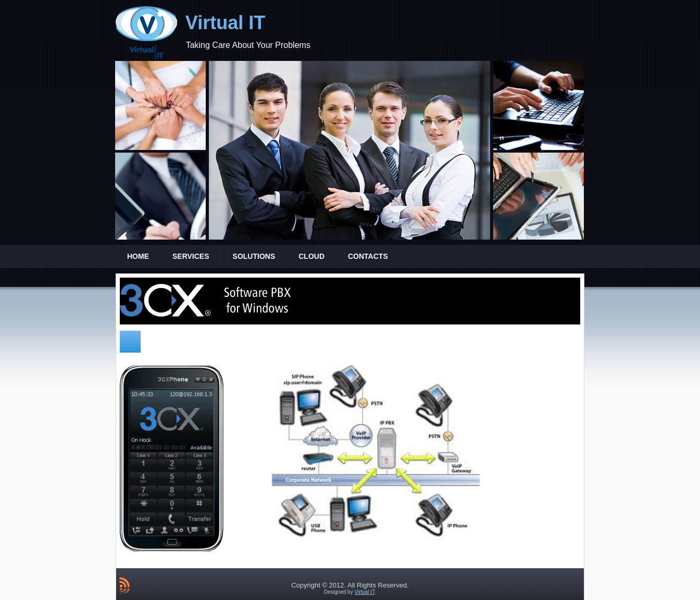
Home (138, 256)
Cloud (311, 256)
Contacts (368, 256)
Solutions (254, 256)
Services (191, 256)
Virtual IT (225, 23)
